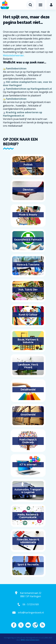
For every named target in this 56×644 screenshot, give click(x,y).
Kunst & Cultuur (28, 315)
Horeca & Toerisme (28, 265)
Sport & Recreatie (28, 565)
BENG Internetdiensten (30, 640)
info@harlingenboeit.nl (31, 613)
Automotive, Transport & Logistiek (28, 491)
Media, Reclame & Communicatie (28, 516)
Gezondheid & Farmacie (28, 240)
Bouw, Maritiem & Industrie (28, 341)
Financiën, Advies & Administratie (28, 541)
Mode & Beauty (28, 215)
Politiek (28, 165)
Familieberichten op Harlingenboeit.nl (29, 89)
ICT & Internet (28, 465)
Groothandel (28, 415)
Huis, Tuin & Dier (28, 290)
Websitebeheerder (13, 55)
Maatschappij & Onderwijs (28, 441)
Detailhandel (28, 390)
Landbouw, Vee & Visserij (28, 366)
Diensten (28, 190)
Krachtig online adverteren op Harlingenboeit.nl (23, 114)
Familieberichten (16, 69)
